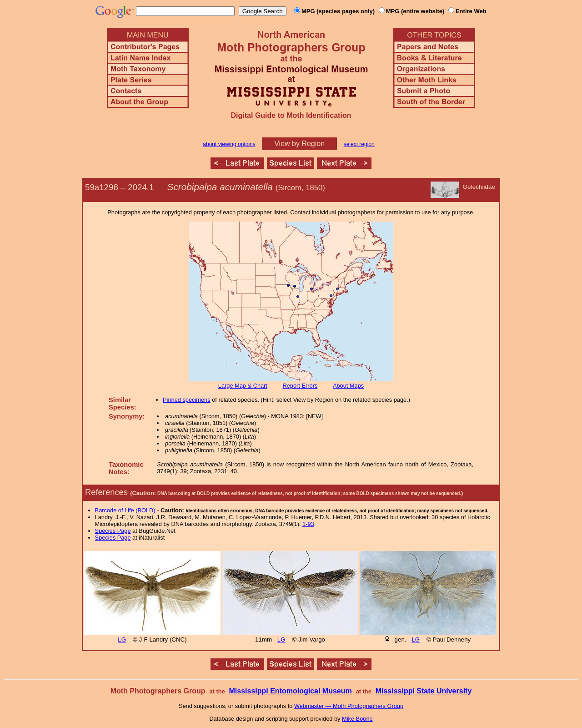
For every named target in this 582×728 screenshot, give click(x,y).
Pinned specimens (187, 400)
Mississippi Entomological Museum (290, 691)
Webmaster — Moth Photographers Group (349, 706)
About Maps (348, 386)
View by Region (299, 144)
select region (359, 144)
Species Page (113, 531)
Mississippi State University (424, 691)
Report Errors (300, 386)
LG (122, 640)
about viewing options (229, 144)
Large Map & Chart (243, 386)
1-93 (308, 524)
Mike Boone (357, 719)
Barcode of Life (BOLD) (125, 510)
